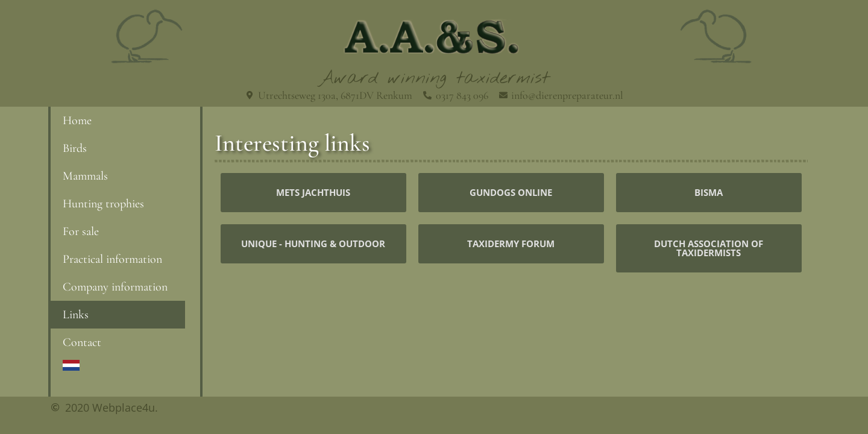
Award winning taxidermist (434, 78)
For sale (81, 231)
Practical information (112, 259)
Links (76, 315)
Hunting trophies (103, 204)
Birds (75, 148)
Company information (115, 287)
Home (77, 121)
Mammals (85, 176)
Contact (82, 342)
